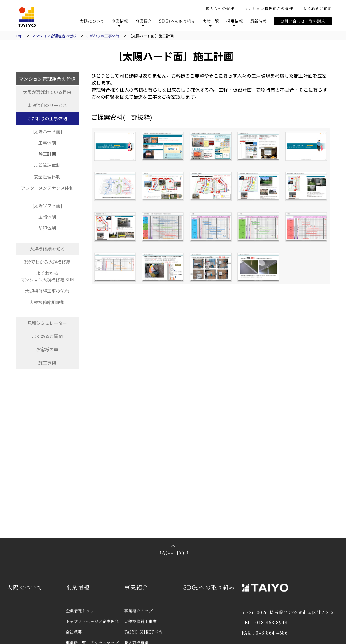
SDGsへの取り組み (177, 21)
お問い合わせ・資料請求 (303, 21)
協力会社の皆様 (220, 8)
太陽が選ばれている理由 (47, 92)
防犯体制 (47, 228)
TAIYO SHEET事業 (143, 632)
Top (19, 36)
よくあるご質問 (317, 8)
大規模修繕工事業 (141, 621)
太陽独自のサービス (47, 105)
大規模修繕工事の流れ (47, 291)
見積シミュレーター (47, 323)
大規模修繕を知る (47, 249)
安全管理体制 (47, 177)
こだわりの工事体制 (103, 36)
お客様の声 (47, 349)
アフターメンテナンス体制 (47, 188)
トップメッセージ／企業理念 (92, 621)
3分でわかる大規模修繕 (47, 262)
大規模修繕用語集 (47, 302)
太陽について (92, 21)
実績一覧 (211, 21)
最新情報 (259, 21)
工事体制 (47, 143)
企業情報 (120, 21)
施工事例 (47, 363)
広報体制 (47, 217)
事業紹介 (144, 21)
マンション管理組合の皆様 (269, 8)
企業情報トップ (80, 611)
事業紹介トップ (139, 611)
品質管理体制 (47, 165)
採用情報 (235, 21)
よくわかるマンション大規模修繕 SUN (47, 276)
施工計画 (47, 154)
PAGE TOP (173, 553)
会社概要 (74, 632)
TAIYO (27, 17)
